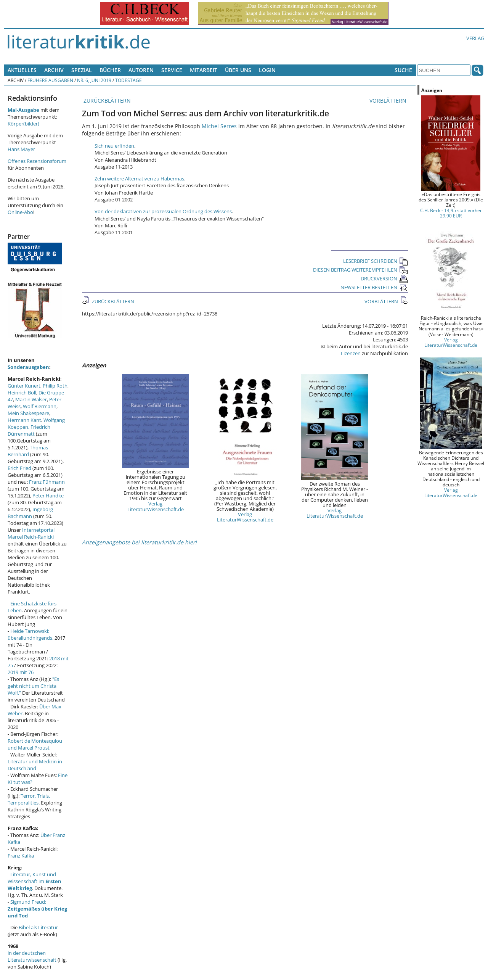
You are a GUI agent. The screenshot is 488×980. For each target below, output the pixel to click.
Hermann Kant (24, 420)
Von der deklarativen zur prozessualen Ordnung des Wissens (163, 211)
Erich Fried (19, 468)
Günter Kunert (24, 386)
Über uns (238, 70)
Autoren (141, 70)
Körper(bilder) (23, 124)
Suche (403, 70)
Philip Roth (55, 386)
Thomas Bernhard (28, 451)
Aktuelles (22, 70)
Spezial (82, 70)
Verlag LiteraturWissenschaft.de (156, 506)
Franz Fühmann (47, 482)
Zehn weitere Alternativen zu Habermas (139, 179)
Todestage (128, 80)
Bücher (110, 70)
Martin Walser (31, 399)
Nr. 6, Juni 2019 (94, 80)
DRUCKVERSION (384, 278)
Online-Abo (20, 212)
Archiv (54, 70)
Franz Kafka (21, 856)
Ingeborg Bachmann (30, 513)
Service (172, 70)
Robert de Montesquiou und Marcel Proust (35, 744)
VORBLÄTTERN (389, 101)
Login (267, 70)
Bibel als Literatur (38, 927)
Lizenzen (351, 353)
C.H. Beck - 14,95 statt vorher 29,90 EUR (451, 213)
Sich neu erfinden (114, 146)
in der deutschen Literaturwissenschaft (32, 956)
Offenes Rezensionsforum (37, 161)
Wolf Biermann (40, 406)
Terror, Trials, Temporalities (29, 799)
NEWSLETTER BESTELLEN (374, 287)
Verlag (475, 38)
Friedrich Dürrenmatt (29, 430)
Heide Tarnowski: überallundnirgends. (30, 634)
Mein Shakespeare (28, 413)
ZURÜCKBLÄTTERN (106, 101)
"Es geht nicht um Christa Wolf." (33, 686)
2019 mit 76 (21, 672)
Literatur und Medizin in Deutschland (35, 765)
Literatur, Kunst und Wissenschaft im (35, 881)
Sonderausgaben (28, 367)
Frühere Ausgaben (50, 80)
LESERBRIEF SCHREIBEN (376, 261)
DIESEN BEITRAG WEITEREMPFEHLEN (360, 270)
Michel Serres (219, 126)
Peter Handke (48, 496)
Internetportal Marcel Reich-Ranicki (31, 533)
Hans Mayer (21, 149)
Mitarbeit (204, 70)
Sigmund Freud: (37, 909)
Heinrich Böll (22, 393)
